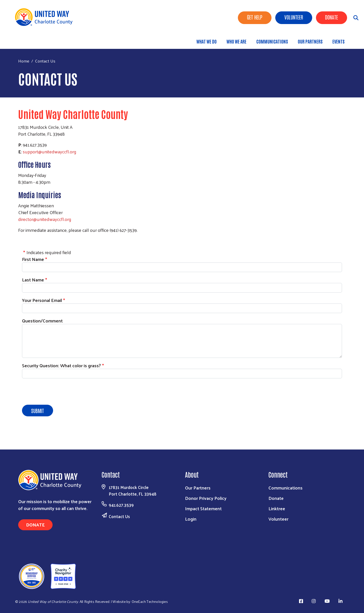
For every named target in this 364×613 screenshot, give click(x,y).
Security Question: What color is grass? (61, 365)
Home (24, 61)
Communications (272, 41)
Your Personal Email (42, 300)
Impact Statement (203, 508)
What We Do (207, 41)
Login (191, 519)
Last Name (33, 280)
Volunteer (294, 17)
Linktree (277, 508)
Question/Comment (42, 321)
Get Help (255, 17)
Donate (332, 17)
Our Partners (310, 41)
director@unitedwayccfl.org (45, 219)
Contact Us (119, 516)
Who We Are (236, 41)
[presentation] (60, 392)
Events (338, 41)
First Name (33, 259)
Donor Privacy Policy (206, 498)
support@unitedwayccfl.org (50, 151)
